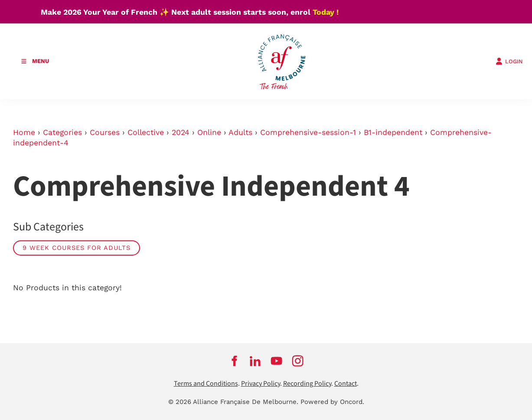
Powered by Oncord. (332, 402)
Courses (105, 132)
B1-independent (393, 132)
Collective (146, 132)
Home (24, 132)
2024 (181, 132)
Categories (62, 132)
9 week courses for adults (77, 248)
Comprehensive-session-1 (308, 132)
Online (209, 132)
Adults (240, 132)
